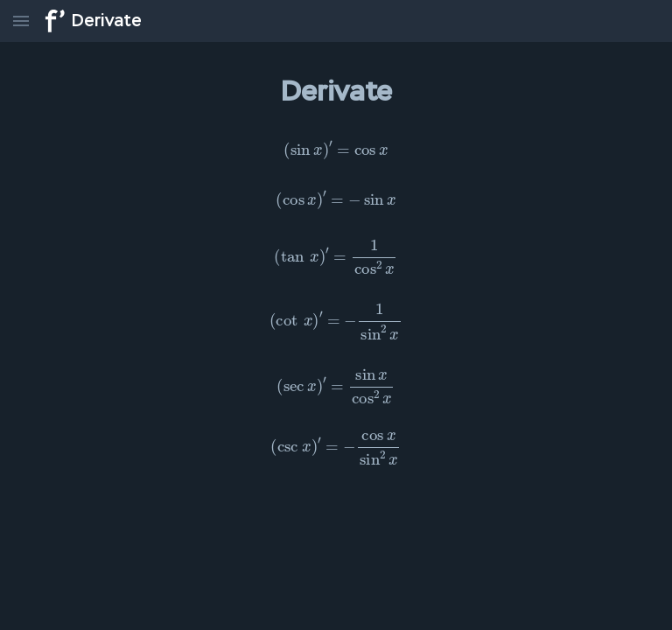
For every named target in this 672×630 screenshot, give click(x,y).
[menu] (21, 21)
